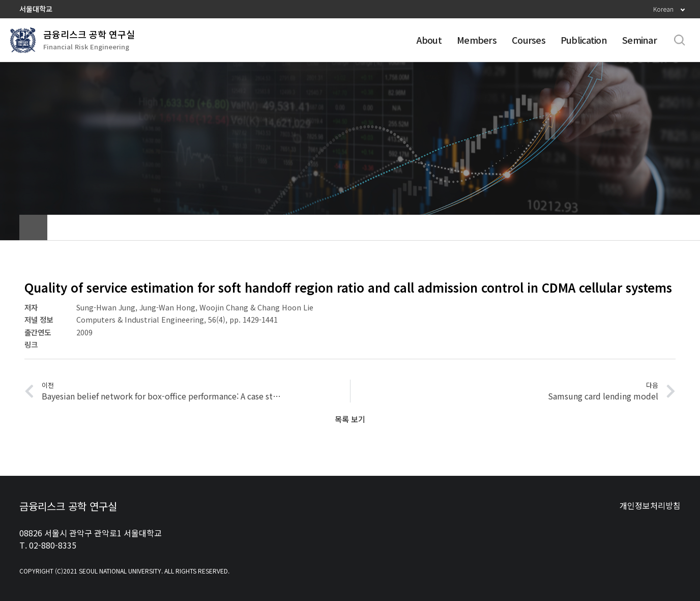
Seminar (639, 40)
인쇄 (668, 227)
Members (477, 40)
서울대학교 (36, 9)
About (429, 40)
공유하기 (643, 227)
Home (674, 147)
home (33, 227)
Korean (663, 9)
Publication (584, 40)
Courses (529, 40)
